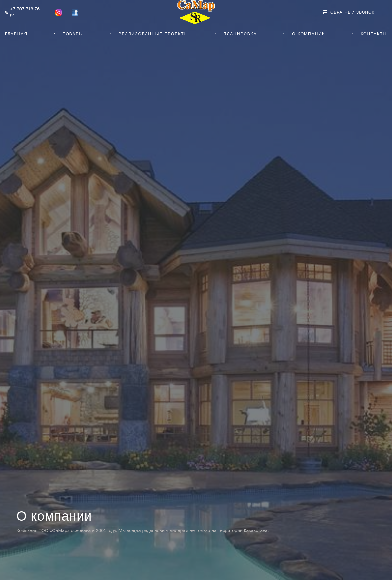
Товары (73, 34)
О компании (309, 34)
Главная (16, 34)
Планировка (240, 34)
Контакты (374, 34)
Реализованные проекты (154, 34)
